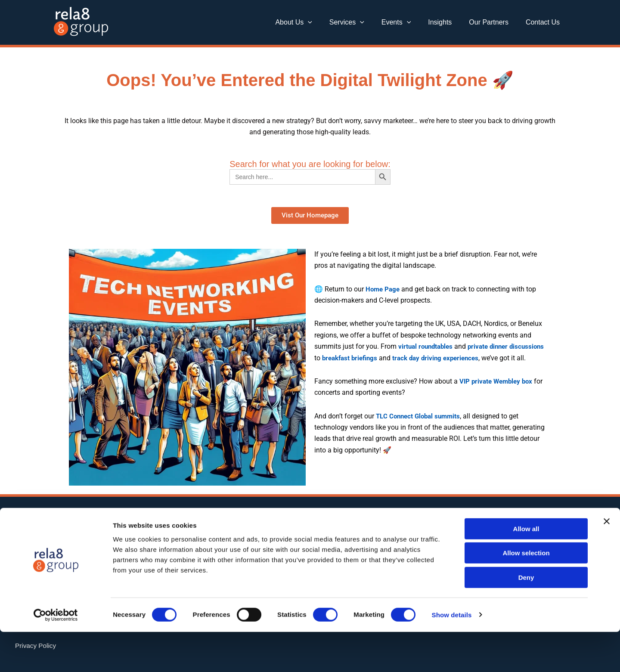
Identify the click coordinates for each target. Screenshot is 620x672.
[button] (327, 22)
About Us (312, 22)
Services (362, 22)
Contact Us (544, 22)
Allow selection (526, 593)
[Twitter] (364, 529)
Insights (448, 22)
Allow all (526, 569)
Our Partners (494, 22)
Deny (526, 618)
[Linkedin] (334, 529)
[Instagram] (395, 529)
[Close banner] (607, 561)
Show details (452, 655)
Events (408, 22)
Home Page (384, 289)
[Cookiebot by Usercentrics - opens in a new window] (56, 655)
